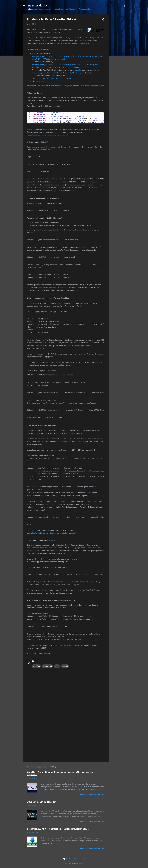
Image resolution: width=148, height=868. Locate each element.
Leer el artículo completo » (90, 793)
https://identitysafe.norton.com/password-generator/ (47, 135)
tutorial (65, 665)
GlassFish (55, 32)
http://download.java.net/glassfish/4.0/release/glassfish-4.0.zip (70, 73)
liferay (57, 665)
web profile (77, 70)
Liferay (79, 30)
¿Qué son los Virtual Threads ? (42, 800)
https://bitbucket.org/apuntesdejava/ (48, 9)
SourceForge (90, 38)
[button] (103, 20)
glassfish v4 (47, 665)
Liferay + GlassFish (72, 38)
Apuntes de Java (39, 6)
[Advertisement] (118, 49)
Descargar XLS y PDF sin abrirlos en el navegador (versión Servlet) (59, 827)
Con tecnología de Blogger (74, 857)
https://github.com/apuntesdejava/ (78, 9)
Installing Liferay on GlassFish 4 (77, 43)
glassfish (36, 665)
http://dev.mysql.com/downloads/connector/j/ (55, 78)
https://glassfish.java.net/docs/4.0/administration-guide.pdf (53, 532)
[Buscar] (124, 6)
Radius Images (80, 862)
